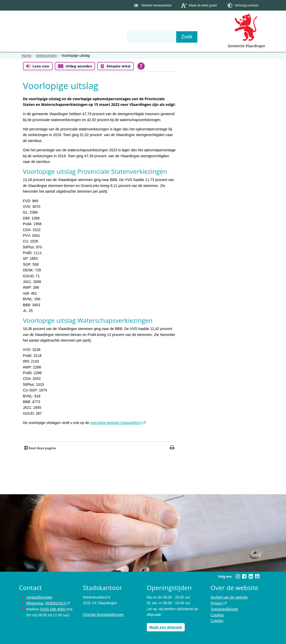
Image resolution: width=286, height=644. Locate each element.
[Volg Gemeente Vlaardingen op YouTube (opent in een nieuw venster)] (257, 576)
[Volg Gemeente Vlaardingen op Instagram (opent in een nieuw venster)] (238, 576)
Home (26, 56)
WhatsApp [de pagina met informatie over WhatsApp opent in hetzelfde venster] (35, 603)
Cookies (217, 614)
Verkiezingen (46, 56)
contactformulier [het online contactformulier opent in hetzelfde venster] (39, 597)
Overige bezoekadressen (103, 614)
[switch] (153, 5)
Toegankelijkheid (224, 609)
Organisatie (98, 37)
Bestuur (67, 37)
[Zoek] (199, 37)
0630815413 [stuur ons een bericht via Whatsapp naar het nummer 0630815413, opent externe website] (55, 603)
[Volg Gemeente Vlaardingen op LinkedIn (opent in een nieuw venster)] (251, 576)
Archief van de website (229, 597)
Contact (129, 37)
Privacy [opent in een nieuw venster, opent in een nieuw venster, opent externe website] (217, 603)
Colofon (217, 620)
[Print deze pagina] (172, 448)
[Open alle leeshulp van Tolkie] (141, 66)
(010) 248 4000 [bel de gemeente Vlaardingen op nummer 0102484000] (52, 609)
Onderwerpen (34, 37)
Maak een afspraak (165, 627)
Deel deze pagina (42, 448)
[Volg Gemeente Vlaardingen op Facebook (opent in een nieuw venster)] (244, 576)
